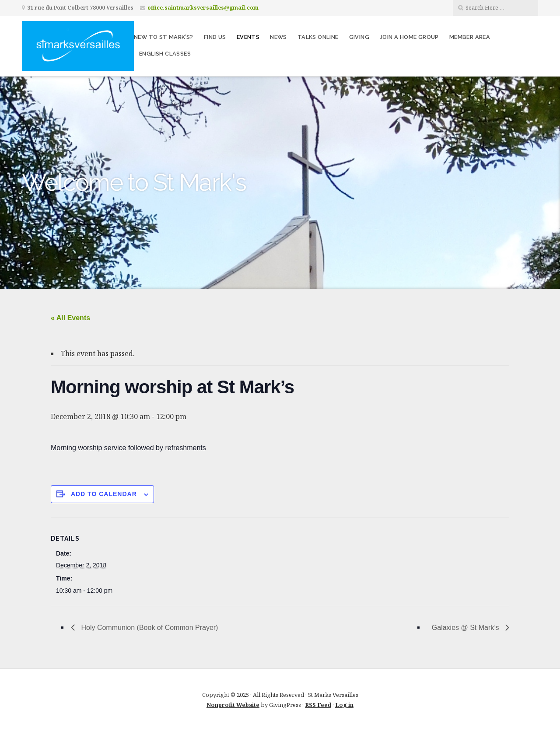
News (278, 37)
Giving (359, 37)
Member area (470, 37)
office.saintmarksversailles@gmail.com (203, 8)
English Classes (165, 54)
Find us (215, 37)
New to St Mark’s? (164, 37)
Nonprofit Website (233, 705)
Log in (344, 705)
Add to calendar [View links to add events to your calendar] (104, 494)
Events (248, 37)
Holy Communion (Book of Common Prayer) (149, 628)
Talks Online (318, 37)
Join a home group (409, 37)
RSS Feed (318, 705)
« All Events (70, 318)
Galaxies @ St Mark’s (466, 628)
